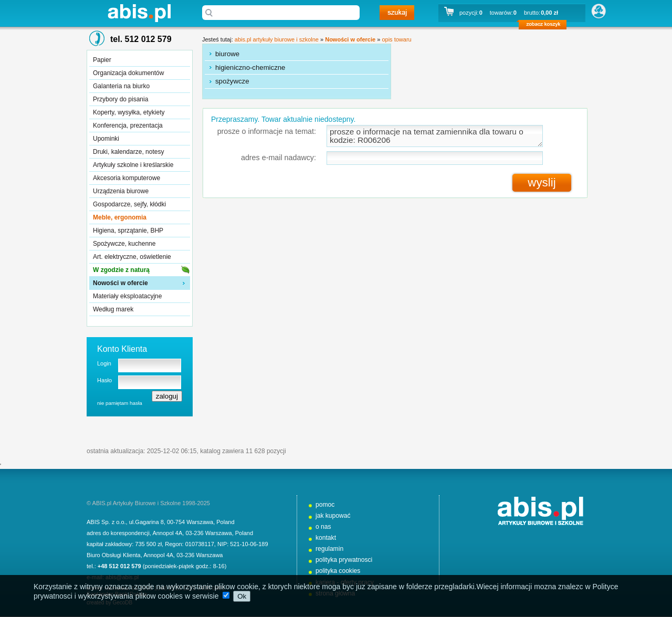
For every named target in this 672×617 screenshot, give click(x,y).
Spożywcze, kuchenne (124, 244)
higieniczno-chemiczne (250, 67)
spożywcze (232, 81)
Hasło (104, 380)
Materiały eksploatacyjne (127, 296)
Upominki (106, 139)
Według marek (113, 309)
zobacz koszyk (546, 26)
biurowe (227, 54)
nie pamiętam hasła (120, 403)
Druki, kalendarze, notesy (128, 152)
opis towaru (396, 39)
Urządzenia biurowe (121, 191)
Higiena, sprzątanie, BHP (128, 231)
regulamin (329, 549)
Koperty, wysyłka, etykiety (129, 112)
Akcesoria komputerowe (127, 178)
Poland (225, 522)
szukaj (397, 13)
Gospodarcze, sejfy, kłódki (129, 204)
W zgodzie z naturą (121, 270)
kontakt (326, 538)
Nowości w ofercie (120, 283)
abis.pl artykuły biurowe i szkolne (139, 13)
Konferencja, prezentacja (128, 126)
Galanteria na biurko (121, 86)
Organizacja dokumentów (128, 73)
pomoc (325, 505)
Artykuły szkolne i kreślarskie (133, 165)
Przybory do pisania (120, 99)
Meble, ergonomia (120, 217)
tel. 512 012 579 (141, 39)
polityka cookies (338, 571)
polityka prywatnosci (344, 560)
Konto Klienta (122, 349)
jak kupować (333, 516)
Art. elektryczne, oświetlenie (132, 257)
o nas (323, 527)
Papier (102, 60)
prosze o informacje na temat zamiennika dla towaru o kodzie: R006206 (435, 136)
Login (104, 363)
